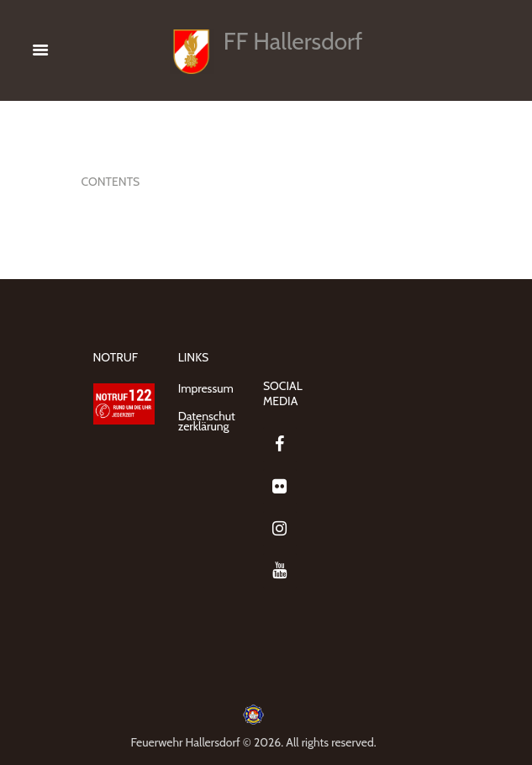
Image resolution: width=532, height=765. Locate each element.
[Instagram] (280, 529)
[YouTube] (280, 571)
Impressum (206, 388)
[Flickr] (280, 487)
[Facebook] (280, 445)
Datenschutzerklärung (207, 421)
